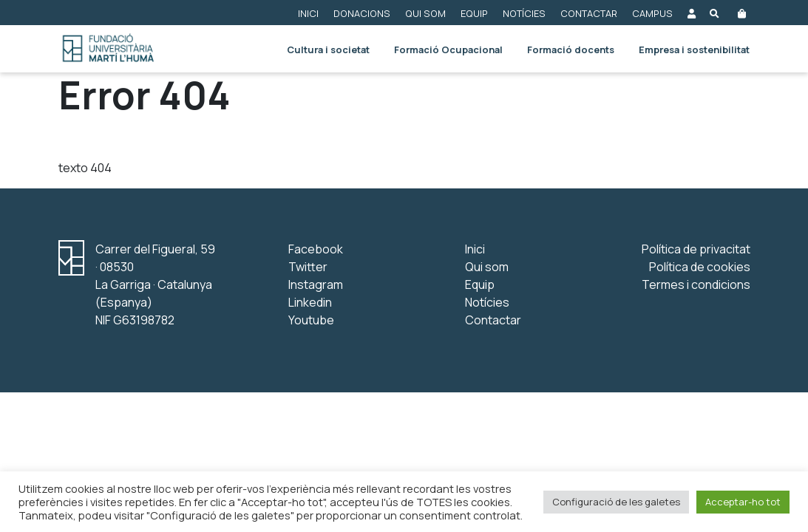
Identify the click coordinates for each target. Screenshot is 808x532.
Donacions (362, 13)
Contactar (589, 13)
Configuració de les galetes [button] (616, 502)
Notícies (524, 13)
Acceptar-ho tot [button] (743, 502)
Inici (308, 13)
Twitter (308, 267)
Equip (474, 13)
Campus (652, 13)
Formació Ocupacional (448, 50)
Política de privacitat (696, 249)
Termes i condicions (696, 284)
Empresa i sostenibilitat (694, 50)
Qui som (425, 13)
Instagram (316, 284)
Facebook (316, 249)
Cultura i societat (328, 50)
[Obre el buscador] (714, 13)
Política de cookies (700, 267)
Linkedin (310, 302)
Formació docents (571, 50)
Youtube (311, 320)
